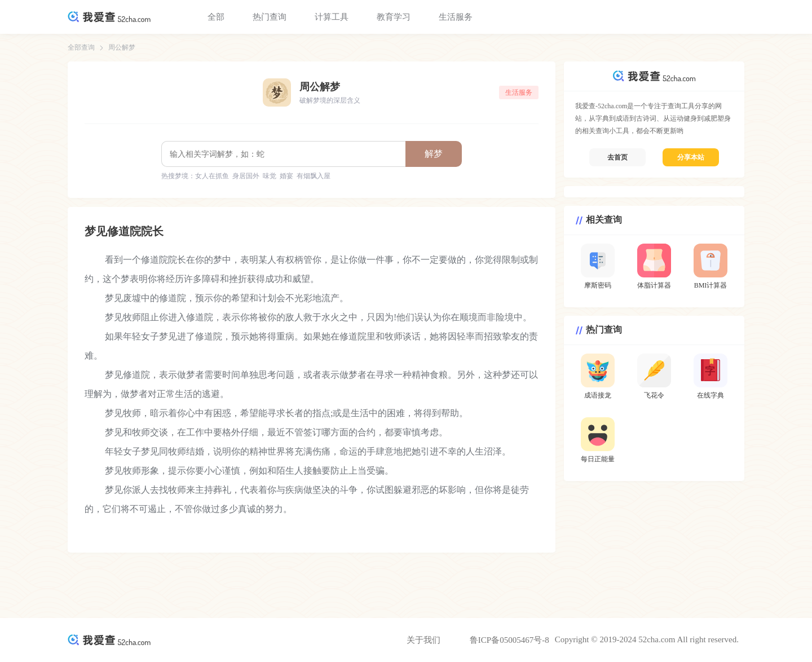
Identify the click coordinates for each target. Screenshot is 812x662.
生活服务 (456, 17)
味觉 (270, 176)
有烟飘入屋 (314, 176)
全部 (216, 17)
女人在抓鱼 (212, 176)
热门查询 (270, 17)
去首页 (617, 157)
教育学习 (394, 17)
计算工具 (332, 17)
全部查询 (81, 47)
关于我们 (423, 640)
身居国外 (246, 176)
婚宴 (286, 176)
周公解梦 (122, 47)
